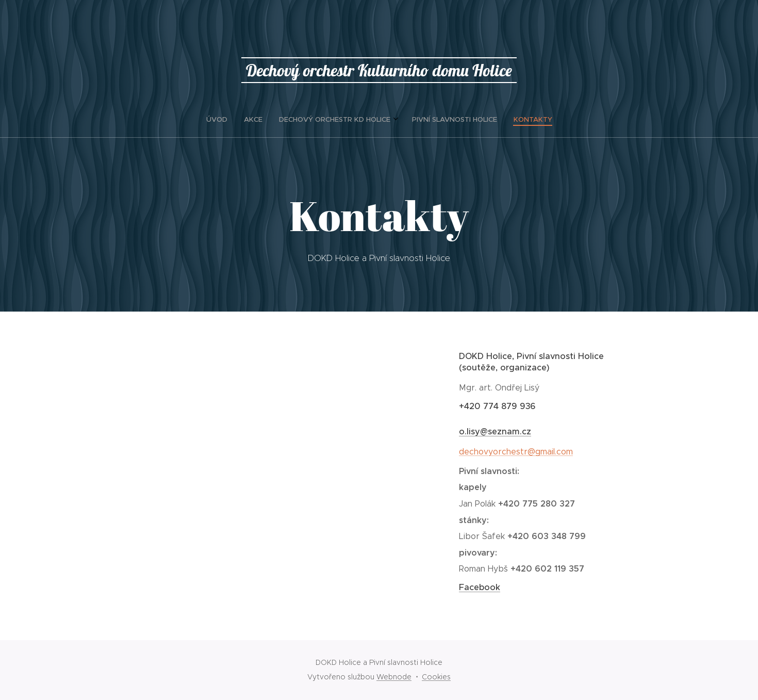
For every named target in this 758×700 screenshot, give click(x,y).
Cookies (436, 677)
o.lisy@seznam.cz (495, 432)
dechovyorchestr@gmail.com (516, 452)
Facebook (480, 587)
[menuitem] (348, 120)
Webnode (394, 677)
